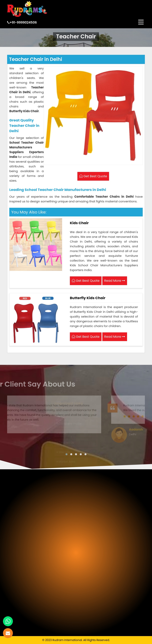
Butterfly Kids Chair (88, 298)
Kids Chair (79, 223)
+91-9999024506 (22, 22)
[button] (66, 454)
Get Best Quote (86, 281)
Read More (115, 281)
